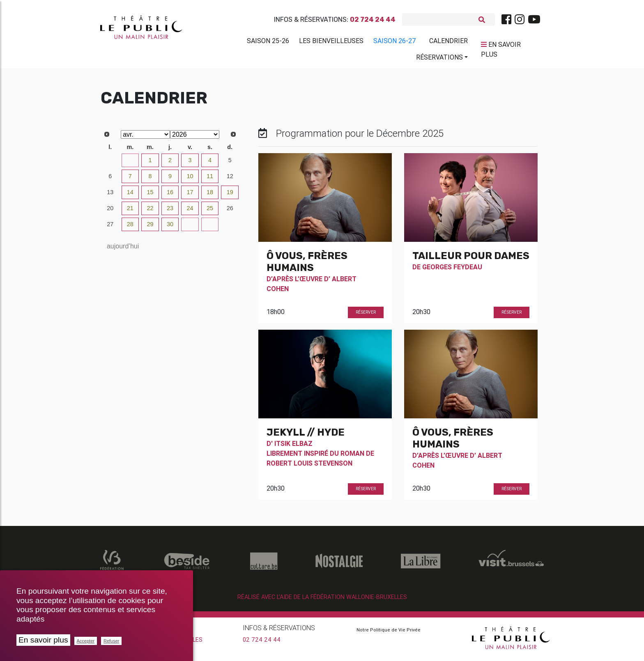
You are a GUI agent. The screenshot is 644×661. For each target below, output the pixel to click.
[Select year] (195, 138)
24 (190, 211)
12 (230, 179)
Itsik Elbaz (293, 447)
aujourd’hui (123, 249)
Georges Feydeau (452, 270)
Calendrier (448, 42)
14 (130, 195)
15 (150, 195)
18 (210, 195)
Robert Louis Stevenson (309, 466)
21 (130, 211)
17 (190, 195)
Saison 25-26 (268, 42)
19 (230, 195)
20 (110, 211)
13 (110, 195)
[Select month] (145, 138)
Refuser (112, 641)
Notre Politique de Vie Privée (389, 633)
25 (210, 211)
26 (230, 211)
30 (110, 163)
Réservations (439, 59)
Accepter (86, 641)
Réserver (366, 316)
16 (170, 195)
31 (130, 163)
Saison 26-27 (395, 42)
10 (190, 179)
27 (110, 227)
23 (170, 211)
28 (130, 227)
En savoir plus (43, 640)
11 (210, 179)
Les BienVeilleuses (331, 42)
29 (150, 227)
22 (150, 211)
